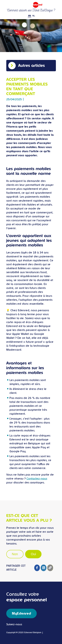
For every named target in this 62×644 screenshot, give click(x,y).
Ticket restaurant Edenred (31, 5)
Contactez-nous (37, 479)
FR (30, 16)
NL (34, 16)
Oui (33, 554)
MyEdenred (21, 613)
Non (15, 554)
